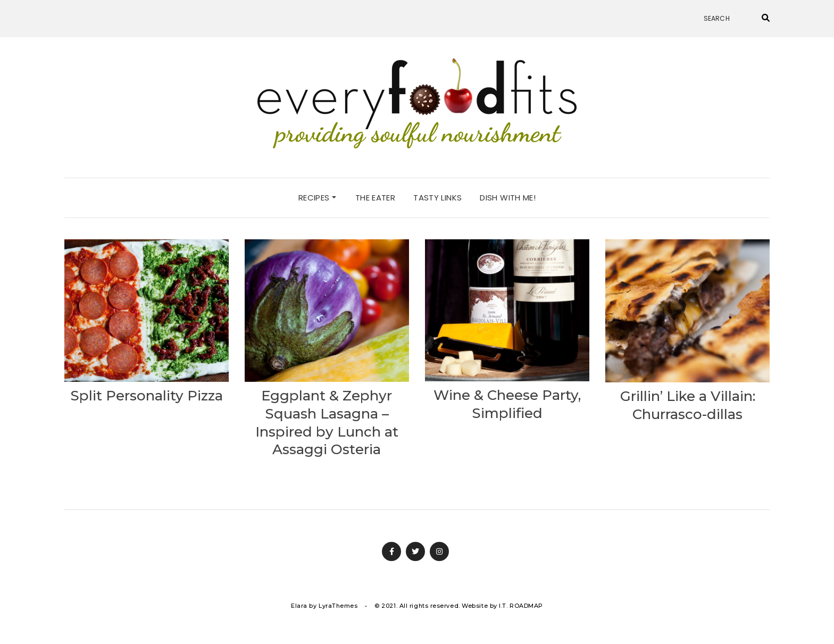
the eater (375, 198)
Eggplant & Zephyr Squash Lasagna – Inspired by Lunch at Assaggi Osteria (327, 423)
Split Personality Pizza (147, 396)
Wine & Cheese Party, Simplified (507, 404)
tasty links (437, 198)
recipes (317, 198)
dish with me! (508, 198)
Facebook (391, 551)
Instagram (439, 551)
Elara (299, 606)
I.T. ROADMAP (521, 606)
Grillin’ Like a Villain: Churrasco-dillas (688, 405)
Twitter (415, 551)
